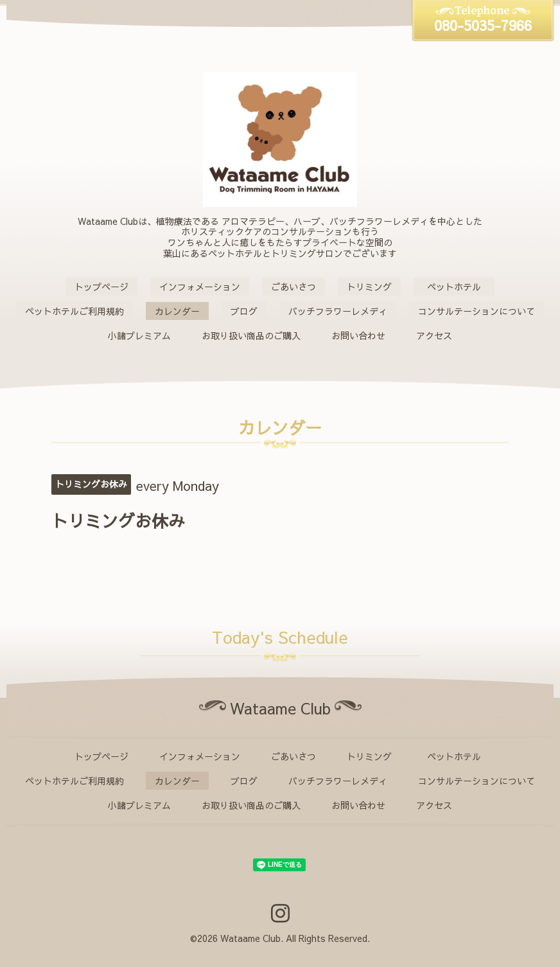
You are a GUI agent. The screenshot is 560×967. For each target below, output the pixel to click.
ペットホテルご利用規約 (74, 311)
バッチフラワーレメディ (338, 311)
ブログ (244, 311)
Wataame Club (250, 938)
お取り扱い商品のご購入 (251, 335)
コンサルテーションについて (477, 311)
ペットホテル (459, 287)
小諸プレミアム (139, 335)
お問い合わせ (358, 335)
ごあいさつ (293, 287)
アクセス (434, 335)
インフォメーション (200, 287)
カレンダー (177, 311)
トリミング (369, 287)
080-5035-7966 (483, 25)
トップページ (101, 287)
